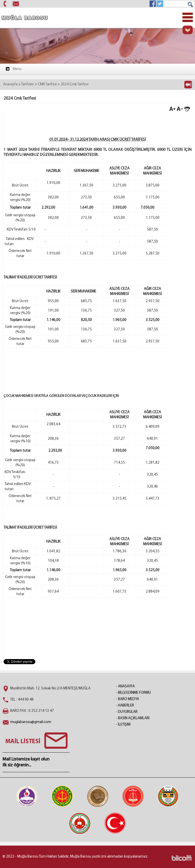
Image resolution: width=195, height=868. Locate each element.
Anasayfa (10, 84)
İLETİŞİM (124, 725)
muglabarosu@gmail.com (31, 722)
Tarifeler (28, 84)
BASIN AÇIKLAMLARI (134, 718)
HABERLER (126, 706)
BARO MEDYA (129, 699)
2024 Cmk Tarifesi (74, 84)
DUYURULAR (128, 712)
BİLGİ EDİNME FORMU (134, 693)
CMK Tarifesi (47, 84)
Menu (13, 69)
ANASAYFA (126, 686)
